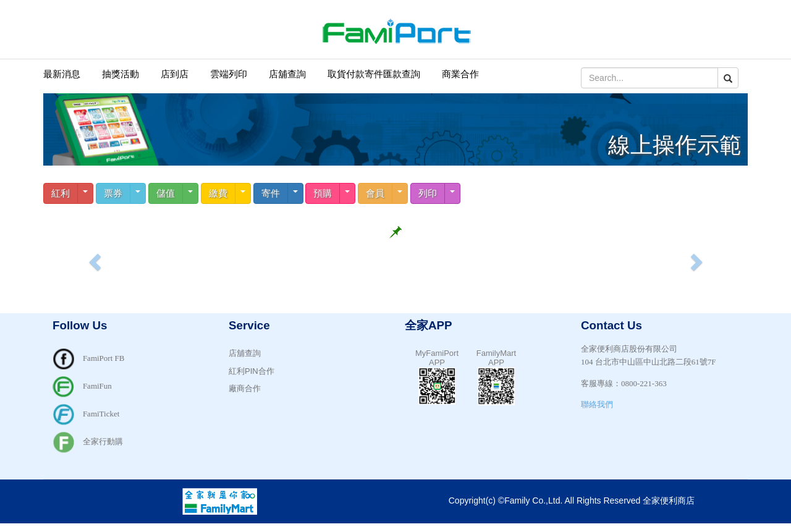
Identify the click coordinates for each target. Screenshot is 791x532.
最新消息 (62, 74)
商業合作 (460, 74)
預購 (323, 193)
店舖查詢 (287, 74)
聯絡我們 (597, 404)
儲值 (166, 193)
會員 (375, 193)
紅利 (61, 193)
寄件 (271, 193)
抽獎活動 (121, 74)
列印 (428, 193)
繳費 (218, 193)
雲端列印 (229, 74)
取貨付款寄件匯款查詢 (374, 74)
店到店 (175, 74)
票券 (113, 193)
